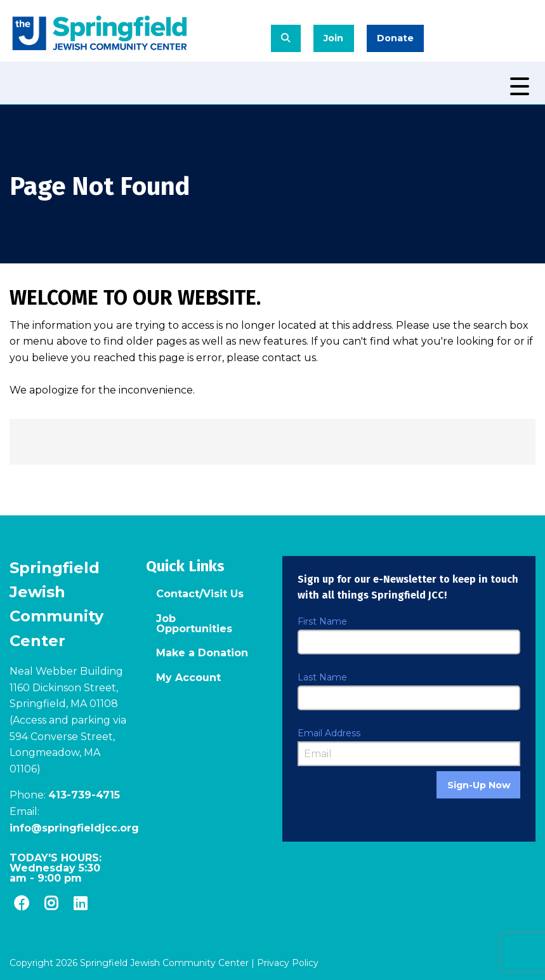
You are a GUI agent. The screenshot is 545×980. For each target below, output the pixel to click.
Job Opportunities (194, 624)
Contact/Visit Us (200, 594)
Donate (395, 38)
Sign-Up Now (479, 785)
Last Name (322, 677)
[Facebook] (22, 903)
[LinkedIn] (81, 903)
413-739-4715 (84, 795)
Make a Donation (202, 653)
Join (333, 38)
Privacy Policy (288, 963)
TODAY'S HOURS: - (56, 868)
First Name (322, 621)
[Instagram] (51, 903)
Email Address (329, 733)
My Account (188, 678)
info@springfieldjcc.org (74, 828)
